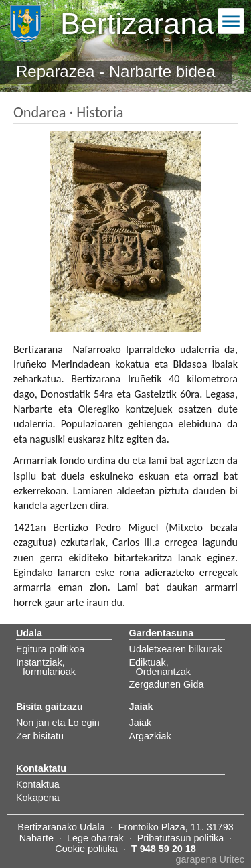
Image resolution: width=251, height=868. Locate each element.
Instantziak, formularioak (46, 667)
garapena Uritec (210, 859)
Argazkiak (150, 736)
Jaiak (141, 723)
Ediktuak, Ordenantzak (160, 667)
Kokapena (38, 798)
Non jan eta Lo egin (58, 723)
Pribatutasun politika (181, 838)
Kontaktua (38, 784)
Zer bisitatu (40, 736)
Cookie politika (86, 849)
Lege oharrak (95, 838)
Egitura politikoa (50, 649)
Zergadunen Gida (167, 684)
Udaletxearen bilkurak (176, 649)
